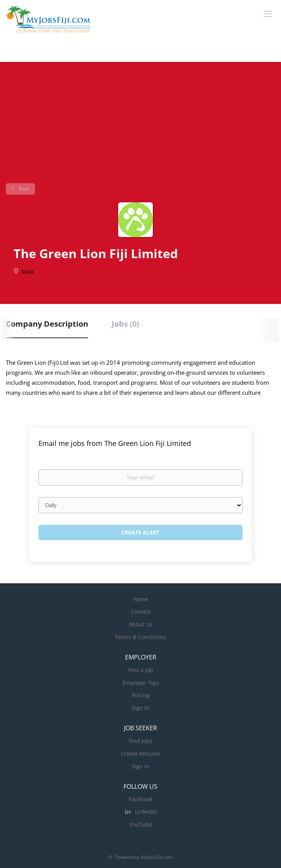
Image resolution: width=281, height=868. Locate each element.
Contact (141, 612)
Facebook (140, 799)
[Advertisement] (140, 125)
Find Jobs (141, 741)
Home (141, 599)
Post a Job (141, 670)
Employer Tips (141, 683)
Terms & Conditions (140, 637)
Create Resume (140, 754)
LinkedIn (146, 812)
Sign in (140, 708)
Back (23, 189)
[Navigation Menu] (268, 13)
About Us (141, 624)
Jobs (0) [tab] (125, 324)
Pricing (140, 695)
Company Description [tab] (47, 324)
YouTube (141, 824)
